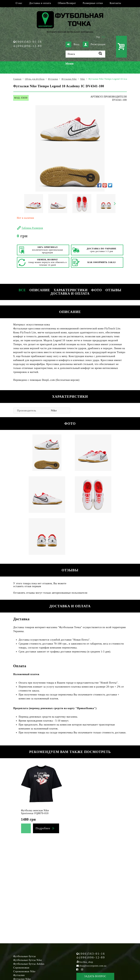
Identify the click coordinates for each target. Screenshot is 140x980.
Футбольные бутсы (25, 956)
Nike (54, 410)
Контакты (115, 3)
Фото (96, 290)
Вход (72, 44)
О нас (19, 3)
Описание (40, 290)
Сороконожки (21, 968)
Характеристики (71, 290)
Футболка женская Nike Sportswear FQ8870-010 (35, 812)
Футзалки (19, 975)
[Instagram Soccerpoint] (82, 969)
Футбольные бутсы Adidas (29, 964)
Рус (104, 37)
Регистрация (94, 44)
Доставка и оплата (40, 3)
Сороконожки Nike (24, 971)
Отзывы (113, 290)
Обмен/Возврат (67, 3)
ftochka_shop (86, 962)
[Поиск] (85, 54)
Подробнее (43, 828)
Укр (98, 37)
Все (22, 290)
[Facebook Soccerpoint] (77, 969)
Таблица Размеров (32, 228)
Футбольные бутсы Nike (28, 960)
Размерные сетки (93, 3)
